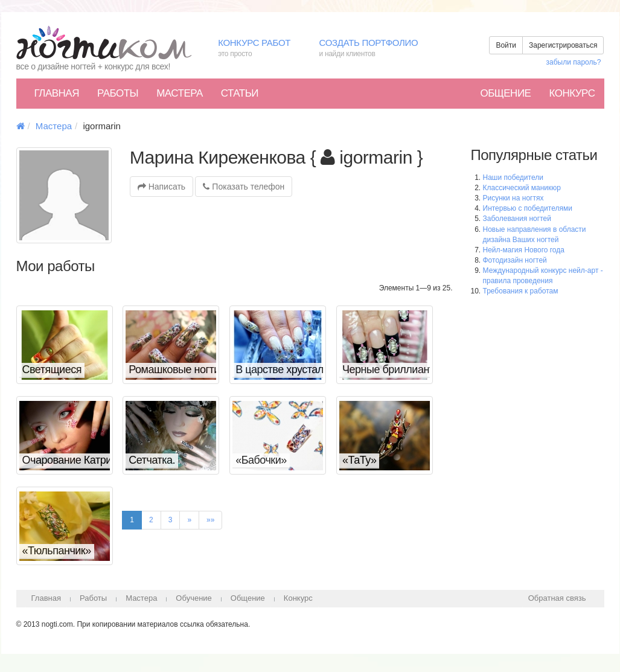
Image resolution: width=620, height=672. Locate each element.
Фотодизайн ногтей (515, 260)
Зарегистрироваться (563, 45)
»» (210, 520)
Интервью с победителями (528, 208)
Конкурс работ (259, 49)
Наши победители (513, 178)
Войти (506, 45)
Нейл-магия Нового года (524, 250)
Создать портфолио (377, 49)
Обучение (193, 598)
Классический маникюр (522, 188)
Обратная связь (557, 598)
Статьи (240, 93)
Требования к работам (521, 291)
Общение (505, 93)
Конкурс (572, 93)
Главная (57, 93)
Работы (118, 93)
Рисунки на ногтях (513, 198)
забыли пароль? (574, 62)
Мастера (180, 93)
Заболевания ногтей (517, 219)
